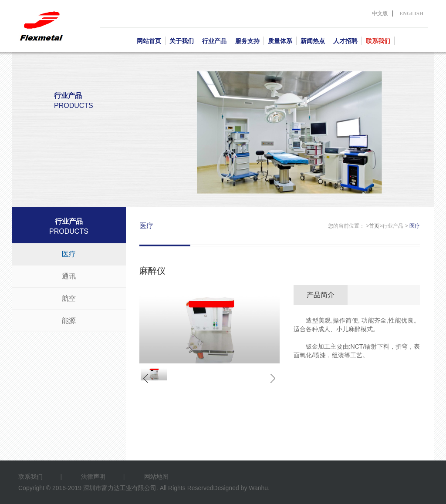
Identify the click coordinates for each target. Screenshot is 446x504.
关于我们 (182, 41)
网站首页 (149, 41)
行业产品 (214, 41)
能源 (69, 321)
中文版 (380, 13)
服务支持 (247, 41)
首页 (374, 226)
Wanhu (258, 488)
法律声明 (93, 477)
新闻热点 (313, 41)
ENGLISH (411, 13)
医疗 (69, 254)
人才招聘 (345, 41)
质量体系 (280, 41)
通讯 (69, 276)
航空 (69, 298)
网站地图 (156, 477)
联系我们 (378, 41)
